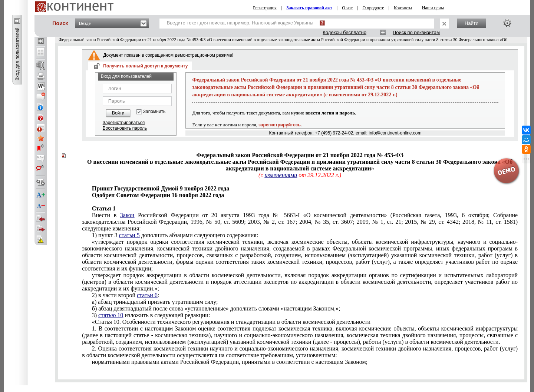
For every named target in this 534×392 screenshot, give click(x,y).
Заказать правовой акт (309, 8)
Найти (472, 23)
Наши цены (433, 8)
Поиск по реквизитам (416, 32)
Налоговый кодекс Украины (283, 23)
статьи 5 (129, 235)
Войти (118, 113)
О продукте (373, 8)
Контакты (403, 8)
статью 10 (111, 315)
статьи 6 (147, 295)
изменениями (281, 175)
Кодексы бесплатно (345, 32)
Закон (127, 215)
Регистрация (265, 8)
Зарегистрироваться (124, 123)
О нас (347, 8)
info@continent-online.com (395, 133)
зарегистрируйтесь (280, 125)
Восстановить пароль (125, 128)
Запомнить (154, 112)
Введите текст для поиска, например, (240, 23)
